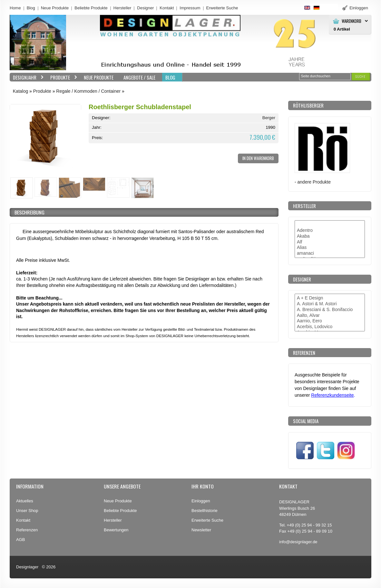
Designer (145, 8)
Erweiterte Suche (207, 520)
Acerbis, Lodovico (330, 327)
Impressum (190, 8)
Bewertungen (116, 530)
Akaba (330, 236)
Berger (269, 118)
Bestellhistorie (205, 511)
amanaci (330, 253)
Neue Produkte (55, 8)
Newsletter (201, 530)
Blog (31, 8)
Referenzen (27, 530)
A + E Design (330, 298)
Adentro (330, 231)
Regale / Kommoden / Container (88, 91)
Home (15, 8)
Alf (330, 242)
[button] (361, 76)
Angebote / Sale (139, 77)
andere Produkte (314, 182)
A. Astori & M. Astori (330, 304)
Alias (330, 248)
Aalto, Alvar (330, 316)
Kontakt (167, 8)
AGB (20, 540)
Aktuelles (25, 501)
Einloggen (201, 501)
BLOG (170, 77)
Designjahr (27, 77)
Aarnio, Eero (330, 321)
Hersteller (122, 8)
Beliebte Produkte (91, 8)
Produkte (62, 77)
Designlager (27, 567)
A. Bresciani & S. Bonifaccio (330, 310)
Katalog (20, 91)
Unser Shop (27, 511)
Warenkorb (352, 21)
